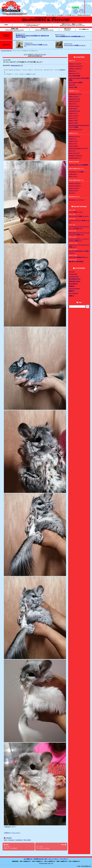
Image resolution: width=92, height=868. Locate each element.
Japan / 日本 (72, 85)
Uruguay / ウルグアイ (74, 188)
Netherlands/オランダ (17, 66)
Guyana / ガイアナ (73, 191)
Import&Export (19, 840)
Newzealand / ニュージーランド (77, 200)
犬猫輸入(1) (72, 296)
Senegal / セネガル (73, 146)
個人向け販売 (27, 840)
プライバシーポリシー (54, 859)
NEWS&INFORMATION (6, 51)
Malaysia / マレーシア (74, 73)
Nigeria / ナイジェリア (74, 153)
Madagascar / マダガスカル (75, 156)
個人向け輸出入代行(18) (75, 279)
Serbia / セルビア (73, 108)
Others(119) (72, 272)
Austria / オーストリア (74, 101)
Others (6, 840)
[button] (91, 36)
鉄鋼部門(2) (72, 291)
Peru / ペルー (72, 193)
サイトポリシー (64, 859)
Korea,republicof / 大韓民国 (76, 82)
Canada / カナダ (73, 174)
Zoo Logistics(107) (73, 293)
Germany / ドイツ (73, 113)
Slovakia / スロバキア (74, 106)
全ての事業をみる (28, 859)
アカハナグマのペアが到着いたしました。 (75, 45)
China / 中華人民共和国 (74, 76)
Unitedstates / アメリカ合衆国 (76, 172)
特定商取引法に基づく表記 (40, 859)
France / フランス (73, 118)
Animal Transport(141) (74, 289)
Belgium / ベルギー (73, 120)
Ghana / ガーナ (72, 139)
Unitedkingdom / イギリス (75, 94)
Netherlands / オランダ (74, 99)
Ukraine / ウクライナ (74, 96)
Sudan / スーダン (73, 144)
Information (11, 840)
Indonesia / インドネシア (75, 64)
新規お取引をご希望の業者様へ (76, 261)
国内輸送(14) (72, 286)
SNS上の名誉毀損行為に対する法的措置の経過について (70, 36)
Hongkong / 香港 (73, 87)
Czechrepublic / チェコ (74, 111)
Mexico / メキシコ (73, 176)
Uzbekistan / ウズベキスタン (76, 66)
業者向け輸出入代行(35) (75, 281)
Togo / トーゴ (72, 151)
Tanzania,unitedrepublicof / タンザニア (78, 148)
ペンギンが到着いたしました (76, 212)
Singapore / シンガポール (75, 69)
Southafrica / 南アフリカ (75, 158)
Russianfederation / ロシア (75, 130)
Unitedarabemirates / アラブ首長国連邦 (78, 165)
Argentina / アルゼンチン (75, 183)
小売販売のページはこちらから (12, 833)
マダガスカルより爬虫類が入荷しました (78, 257)
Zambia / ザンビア (73, 141)
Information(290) (73, 274)
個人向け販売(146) (73, 284)
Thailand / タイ (72, 71)
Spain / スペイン (73, 104)
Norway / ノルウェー (74, 116)
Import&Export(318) (74, 277)
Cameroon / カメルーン (74, 136)
